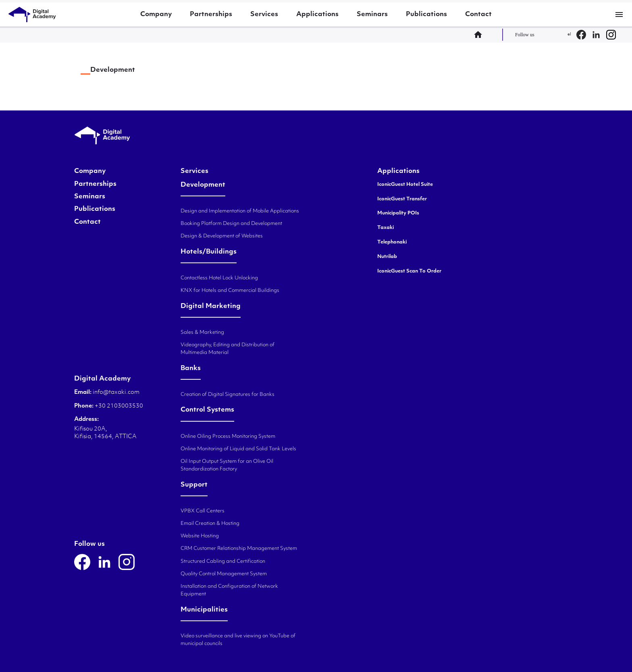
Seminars (372, 15)
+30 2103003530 (118, 406)
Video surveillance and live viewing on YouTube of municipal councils (238, 640)
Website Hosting (200, 536)
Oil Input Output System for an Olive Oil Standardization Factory (227, 465)
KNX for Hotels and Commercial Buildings (230, 291)
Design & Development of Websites (222, 236)
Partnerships (211, 15)
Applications (317, 15)
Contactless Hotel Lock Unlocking (219, 278)
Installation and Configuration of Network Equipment (229, 590)
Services (264, 15)
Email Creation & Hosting (210, 524)
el (569, 34)
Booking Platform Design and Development (231, 224)
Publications (426, 15)
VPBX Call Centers (203, 511)
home (480, 35)
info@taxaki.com (116, 392)
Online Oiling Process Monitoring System (228, 437)
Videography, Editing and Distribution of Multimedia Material (228, 349)
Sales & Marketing (202, 333)
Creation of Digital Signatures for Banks (228, 395)
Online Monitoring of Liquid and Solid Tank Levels (238, 449)
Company (156, 15)
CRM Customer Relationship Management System (239, 549)
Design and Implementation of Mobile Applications (240, 211)
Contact (478, 15)
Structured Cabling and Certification (223, 562)
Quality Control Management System (224, 574)
